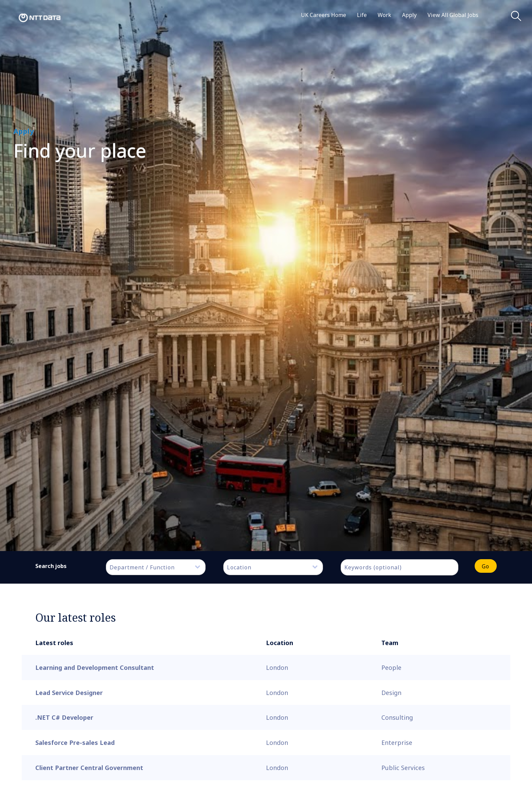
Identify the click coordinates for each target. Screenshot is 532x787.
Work (384, 15)
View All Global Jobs (453, 15)
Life (362, 15)
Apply (409, 15)
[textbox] (159, 567)
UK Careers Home (324, 15)
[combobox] (156, 567)
